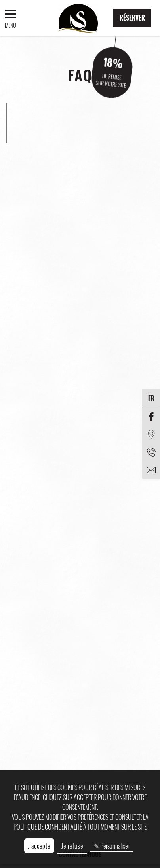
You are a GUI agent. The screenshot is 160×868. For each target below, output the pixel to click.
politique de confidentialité (48, 827)
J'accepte (39, 846)
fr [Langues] (151, 398)
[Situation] (151, 434)
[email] (151, 470)
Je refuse (72, 846)
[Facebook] (151, 416)
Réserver (132, 18)
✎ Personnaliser (111, 846)
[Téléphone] (151, 452)
